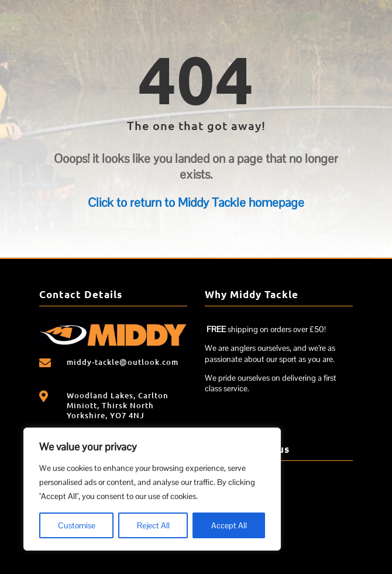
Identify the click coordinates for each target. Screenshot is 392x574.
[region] (152, 489)
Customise (77, 525)
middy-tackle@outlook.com (123, 362)
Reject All (153, 525)
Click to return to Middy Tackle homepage (196, 202)
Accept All (229, 525)
